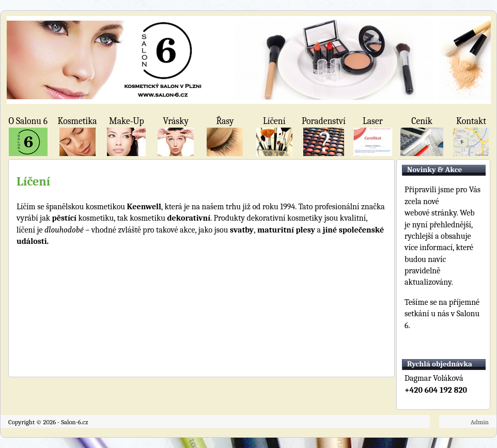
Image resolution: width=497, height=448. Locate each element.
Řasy (225, 121)
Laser (373, 121)
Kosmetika (77, 121)
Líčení (274, 121)
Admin (480, 422)
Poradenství (323, 121)
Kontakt (471, 121)
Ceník (422, 121)
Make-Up (127, 121)
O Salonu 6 (28, 121)
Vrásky (175, 121)
